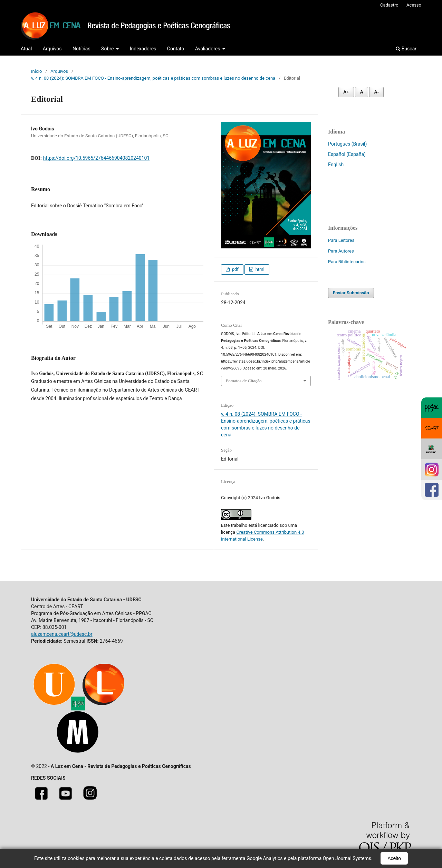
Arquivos (52, 49)
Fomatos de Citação (244, 381)
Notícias (81, 49)
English (336, 165)
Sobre (108, 49)
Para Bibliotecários (347, 262)
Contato (176, 49)
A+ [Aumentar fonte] (346, 92)
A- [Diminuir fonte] (376, 92)
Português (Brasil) (347, 144)
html (259, 269)
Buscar (406, 49)
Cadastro (389, 5)
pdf (234, 269)
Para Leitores (341, 240)
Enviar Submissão (351, 293)
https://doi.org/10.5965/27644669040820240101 (97, 158)
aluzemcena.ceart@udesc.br (62, 634)
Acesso (414, 5)
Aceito (394, 858)
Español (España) (347, 154)
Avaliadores (208, 49)
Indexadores (143, 49)
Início (36, 71)
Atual (26, 49)
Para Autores (341, 251)
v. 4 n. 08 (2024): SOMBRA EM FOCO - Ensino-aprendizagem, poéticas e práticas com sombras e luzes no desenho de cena (153, 78)
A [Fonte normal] (361, 92)
